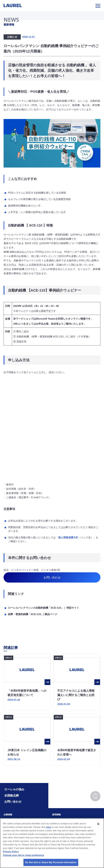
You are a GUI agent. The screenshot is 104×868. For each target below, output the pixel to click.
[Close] (98, 824)
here (49, 827)
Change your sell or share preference (23, 855)
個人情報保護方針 (68, 537)
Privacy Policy (11, 852)
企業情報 (8, 815)
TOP (95, 796)
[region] (52, 843)
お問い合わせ (52, 577)
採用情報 (56, 815)
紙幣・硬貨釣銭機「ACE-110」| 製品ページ (33, 614)
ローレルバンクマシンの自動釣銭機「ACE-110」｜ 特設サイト (44, 608)
